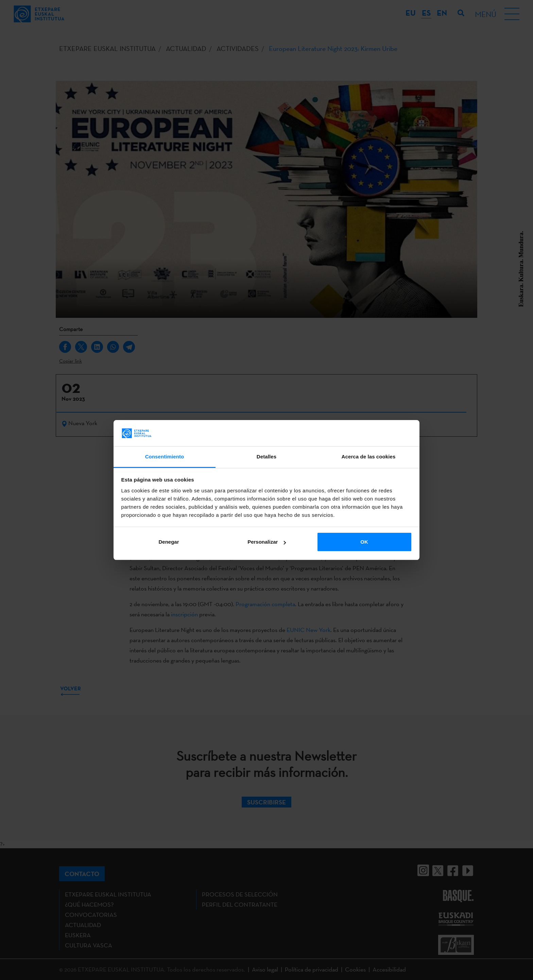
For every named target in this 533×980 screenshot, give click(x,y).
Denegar (169, 542)
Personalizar (267, 542)
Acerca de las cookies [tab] (369, 457)
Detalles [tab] (266, 457)
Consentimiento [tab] (165, 457)
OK (364, 542)
